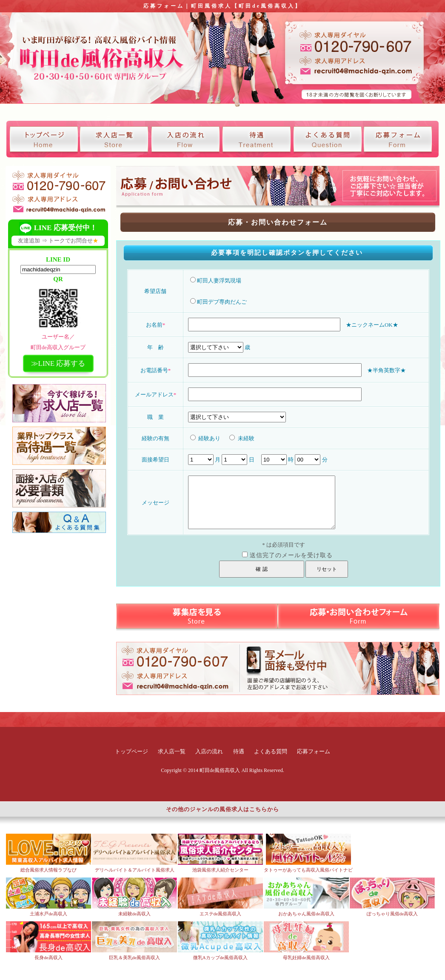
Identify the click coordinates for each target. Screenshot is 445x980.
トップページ (131, 751)
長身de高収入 (48, 957)
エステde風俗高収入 (220, 914)
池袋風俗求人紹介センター (220, 870)
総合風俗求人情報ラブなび (48, 870)
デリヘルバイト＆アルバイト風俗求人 (135, 870)
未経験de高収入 (134, 914)
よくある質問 (271, 751)
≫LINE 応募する (58, 363)
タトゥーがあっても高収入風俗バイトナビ (308, 870)
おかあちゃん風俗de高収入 (306, 914)
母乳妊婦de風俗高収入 (306, 957)
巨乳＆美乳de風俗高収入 (134, 957)
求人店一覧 (172, 751)
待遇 (239, 751)
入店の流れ (209, 751)
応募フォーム (314, 751)
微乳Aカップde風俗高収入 (220, 957)
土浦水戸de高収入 (48, 914)
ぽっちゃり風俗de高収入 (392, 914)
